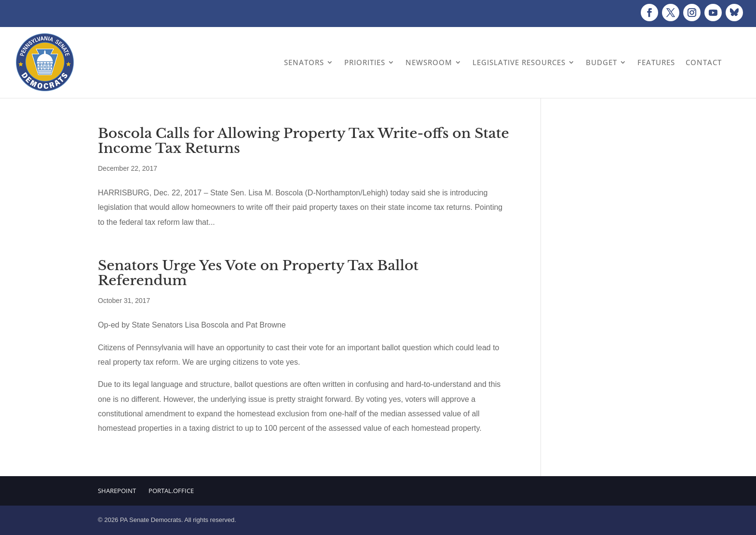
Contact (704, 62)
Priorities (365, 62)
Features (656, 62)
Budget (601, 62)
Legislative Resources (519, 62)
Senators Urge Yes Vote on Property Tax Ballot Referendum (258, 273)
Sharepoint (117, 491)
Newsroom (429, 62)
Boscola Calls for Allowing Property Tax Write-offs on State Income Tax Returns (304, 141)
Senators (304, 62)
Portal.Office (171, 491)
